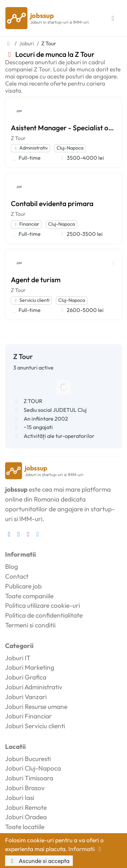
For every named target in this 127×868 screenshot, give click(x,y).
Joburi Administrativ (34, 687)
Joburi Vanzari (26, 697)
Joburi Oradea (26, 817)
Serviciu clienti (31, 300)
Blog (12, 566)
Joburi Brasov (25, 788)
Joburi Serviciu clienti (35, 726)
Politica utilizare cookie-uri (43, 605)
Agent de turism (36, 280)
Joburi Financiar (28, 716)
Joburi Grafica (26, 677)
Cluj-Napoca (70, 148)
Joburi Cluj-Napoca (33, 768)
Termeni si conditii (30, 625)
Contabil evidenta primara (52, 203)
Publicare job (23, 586)
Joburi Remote (26, 807)
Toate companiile (29, 596)
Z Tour (18, 138)
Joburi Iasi (20, 798)
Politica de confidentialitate (44, 615)
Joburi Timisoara (29, 778)
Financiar (26, 224)
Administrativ (30, 148)
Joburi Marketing (30, 667)
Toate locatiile (25, 827)
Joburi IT (18, 658)
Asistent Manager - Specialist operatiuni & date (63, 128)
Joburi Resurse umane (36, 707)
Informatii (86, 849)
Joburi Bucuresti (28, 759)
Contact (17, 576)
